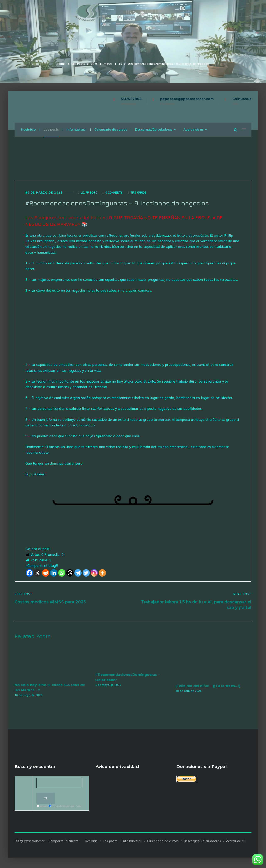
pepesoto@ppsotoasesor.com (187, 99)
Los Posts (78, 64)
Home (61, 64)
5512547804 (131, 99)
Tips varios (138, 193)
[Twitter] (86, 574)
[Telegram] (78, 574)
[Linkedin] (54, 574)
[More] (102, 574)
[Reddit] (46, 574)
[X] (38, 574)
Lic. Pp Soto (89, 193)
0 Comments (114, 193)
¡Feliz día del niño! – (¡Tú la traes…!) (208, 687)
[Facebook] (29, 574)
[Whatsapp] (62, 574)
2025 (94, 64)
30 (120, 64)
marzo (108, 64)
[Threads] (70, 574)
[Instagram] (94, 574)
